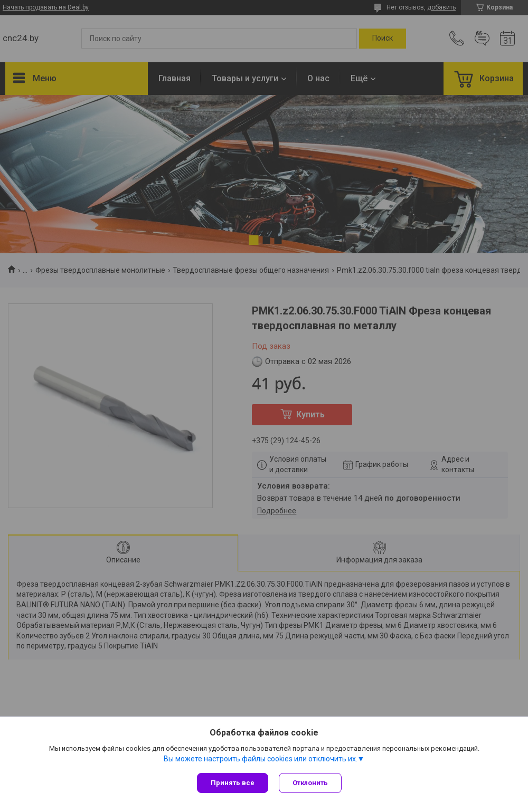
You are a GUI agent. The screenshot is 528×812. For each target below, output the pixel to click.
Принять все (233, 783)
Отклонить (310, 783)
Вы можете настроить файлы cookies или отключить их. (261, 759)
